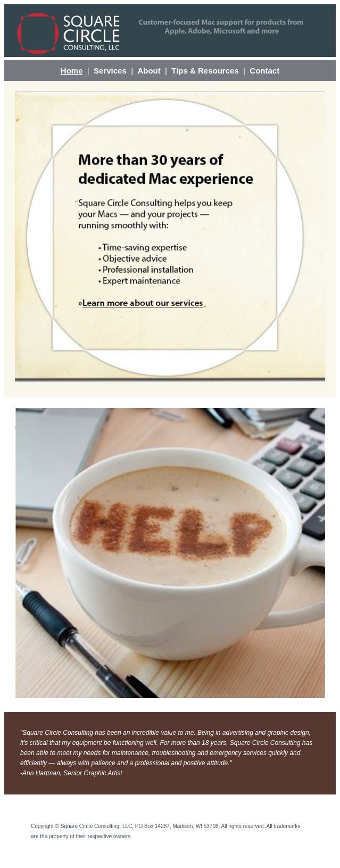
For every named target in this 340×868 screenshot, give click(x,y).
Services (110, 71)
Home (72, 71)
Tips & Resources (205, 71)
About (149, 71)
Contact (264, 71)
